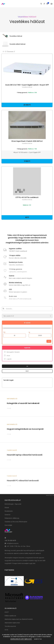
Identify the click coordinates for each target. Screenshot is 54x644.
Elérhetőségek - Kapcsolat (13, 504)
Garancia (7, 515)
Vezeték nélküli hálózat (17, 44)
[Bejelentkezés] (44, 4)
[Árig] (40, 336)
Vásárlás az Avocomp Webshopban (16, 522)
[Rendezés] (27, 316)
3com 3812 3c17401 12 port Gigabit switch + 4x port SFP (27, 86)
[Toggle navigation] (52, 4)
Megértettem (38, 639)
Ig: (29, 332)
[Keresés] (41, 4)
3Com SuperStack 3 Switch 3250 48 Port (27, 142)
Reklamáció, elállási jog (12, 518)
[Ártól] (15, 336)
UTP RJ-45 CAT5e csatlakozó (27, 199)
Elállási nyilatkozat (10, 616)
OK (27, 366)
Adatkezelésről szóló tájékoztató (21, 639)
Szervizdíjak (8, 525)
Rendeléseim (9, 511)
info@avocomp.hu (13, 543)
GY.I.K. (7, 630)
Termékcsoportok (10, 626)
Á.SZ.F (7, 612)
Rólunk (7, 508)
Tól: (4, 332)
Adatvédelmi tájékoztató (12, 623)
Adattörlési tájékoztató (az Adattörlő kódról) (19, 619)
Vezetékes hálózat (16, 36)
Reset (27, 371)
